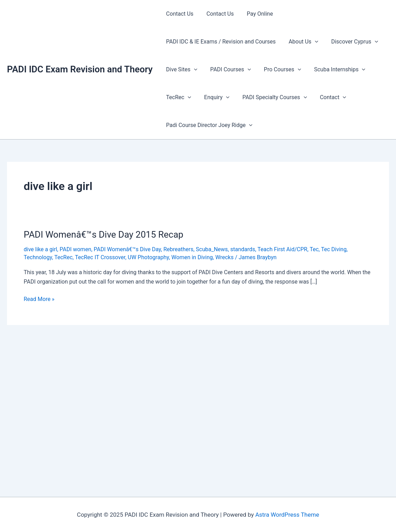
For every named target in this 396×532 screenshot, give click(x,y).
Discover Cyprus (350, 42)
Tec (314, 249)
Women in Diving (192, 257)
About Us (301, 42)
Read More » (39, 299)
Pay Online (255, 14)
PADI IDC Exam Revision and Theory (80, 69)
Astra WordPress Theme (287, 515)
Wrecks (224, 257)
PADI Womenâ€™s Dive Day (127, 249)
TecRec (178, 97)
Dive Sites (181, 70)
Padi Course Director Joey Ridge (208, 125)
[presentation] (312, 42)
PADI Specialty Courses (270, 97)
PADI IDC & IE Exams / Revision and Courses (220, 42)
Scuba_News (212, 249)
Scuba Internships (333, 70)
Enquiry (214, 97)
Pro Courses (278, 70)
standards (243, 249)
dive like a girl (40, 249)
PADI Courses (228, 70)
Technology (38, 257)
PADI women (75, 249)
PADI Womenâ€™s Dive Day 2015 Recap (103, 235)
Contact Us (179, 14)
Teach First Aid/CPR (282, 249)
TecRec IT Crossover (100, 257)
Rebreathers (178, 249)
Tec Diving (334, 249)
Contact (327, 97)
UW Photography (148, 257)
